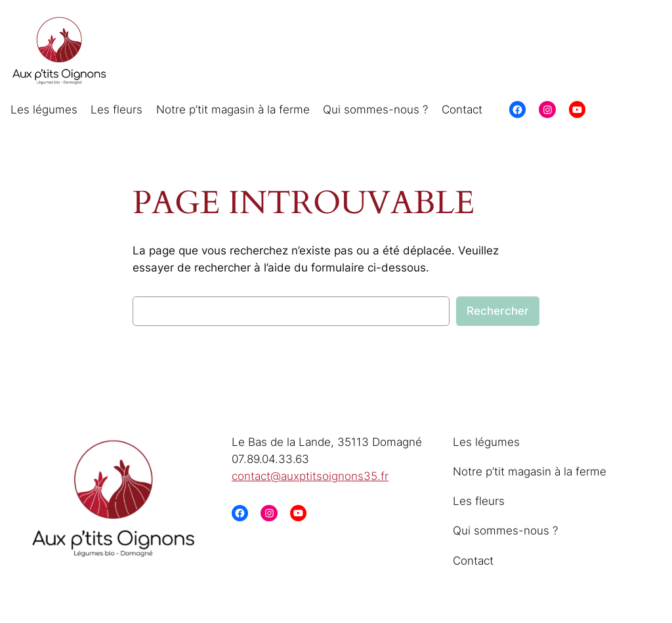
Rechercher (498, 311)
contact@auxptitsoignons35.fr (310, 476)
